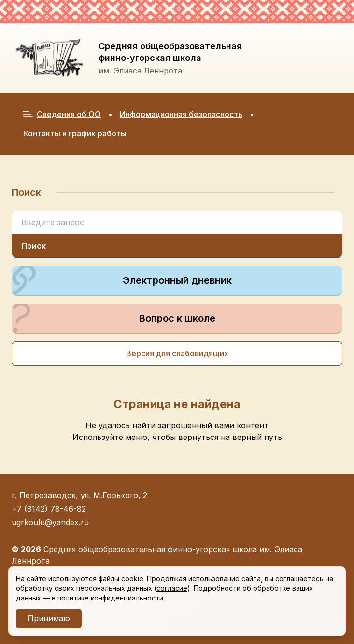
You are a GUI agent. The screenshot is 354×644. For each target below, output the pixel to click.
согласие (172, 588)
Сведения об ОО (62, 114)
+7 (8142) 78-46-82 (49, 509)
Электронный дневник (122, 280)
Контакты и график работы (75, 133)
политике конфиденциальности (110, 598)
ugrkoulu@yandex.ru (50, 522)
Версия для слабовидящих (177, 353)
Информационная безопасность (181, 114)
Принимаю (49, 618)
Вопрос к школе (113, 318)
